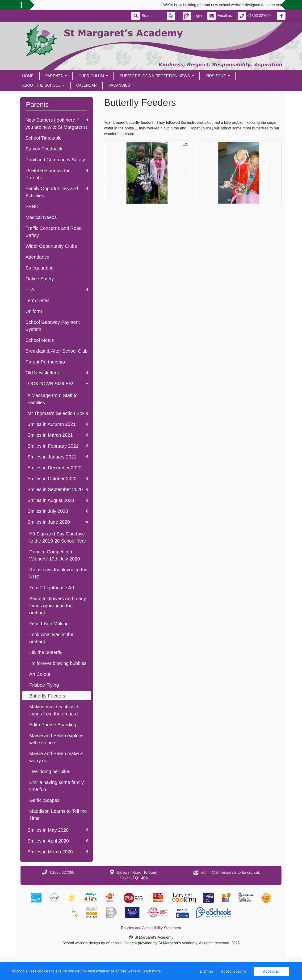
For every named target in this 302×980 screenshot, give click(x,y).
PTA (57, 290)
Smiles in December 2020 (54, 468)
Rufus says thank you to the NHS (58, 573)
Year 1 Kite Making (49, 624)
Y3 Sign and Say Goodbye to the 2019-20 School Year (58, 537)
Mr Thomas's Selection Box (58, 413)
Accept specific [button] (234, 971)
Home (28, 76)
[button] (110, 173)
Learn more (151, 971)
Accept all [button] (271, 971)
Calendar (86, 85)
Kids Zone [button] (216, 76)
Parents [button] (55, 76)
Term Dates (38, 300)
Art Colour (40, 674)
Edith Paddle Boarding (53, 725)
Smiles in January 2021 (58, 457)
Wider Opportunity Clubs (51, 246)
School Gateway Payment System (53, 326)
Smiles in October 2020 (58, 479)
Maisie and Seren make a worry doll (56, 757)
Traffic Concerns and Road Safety (54, 232)
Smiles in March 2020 (58, 852)
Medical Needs (41, 217)
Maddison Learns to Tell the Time (58, 815)
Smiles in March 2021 (58, 435)
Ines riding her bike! (50, 771)
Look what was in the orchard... (51, 638)
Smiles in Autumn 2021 (58, 424)
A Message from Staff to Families (52, 399)
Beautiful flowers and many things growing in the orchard (58, 606)
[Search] (151, 16)
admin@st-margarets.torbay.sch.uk (231, 872)
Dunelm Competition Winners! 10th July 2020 (55, 555)
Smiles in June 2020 (58, 522)
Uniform (34, 311)
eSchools (114, 943)
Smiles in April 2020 (58, 841)
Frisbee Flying (44, 685)
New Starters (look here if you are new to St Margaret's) (57, 124)
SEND (32, 206)
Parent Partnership (45, 362)
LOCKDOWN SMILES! (57, 384)
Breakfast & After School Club (57, 351)
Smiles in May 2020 (58, 830)
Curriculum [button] (92, 76)
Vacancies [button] (120, 85)
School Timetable (44, 138)
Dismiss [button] (206, 971)
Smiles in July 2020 (58, 511)
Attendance (37, 257)
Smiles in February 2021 (58, 446)
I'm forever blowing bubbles (58, 663)
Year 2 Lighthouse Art (52, 588)
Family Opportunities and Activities (57, 192)
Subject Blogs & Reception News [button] (155, 76)
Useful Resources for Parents (57, 174)
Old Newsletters (57, 373)
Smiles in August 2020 (58, 500)
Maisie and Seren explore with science (56, 739)
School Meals (40, 340)
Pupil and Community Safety (55, 160)
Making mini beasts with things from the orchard (54, 710)
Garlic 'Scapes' (45, 800)
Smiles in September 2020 (58, 489)
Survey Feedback (44, 149)
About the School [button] (42, 85)
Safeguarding (40, 268)
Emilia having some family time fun (57, 786)
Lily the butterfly (46, 652)
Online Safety (40, 279)
